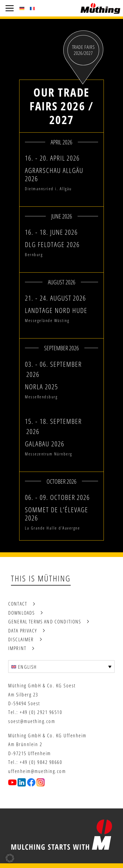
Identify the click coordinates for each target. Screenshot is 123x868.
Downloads (22, 613)
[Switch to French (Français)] (32, 8)
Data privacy (23, 631)
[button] (10, 858)
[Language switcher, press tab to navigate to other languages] (61, 667)
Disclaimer (21, 639)
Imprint (17, 648)
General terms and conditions (45, 621)
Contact (18, 604)
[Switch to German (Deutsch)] (22, 8)
